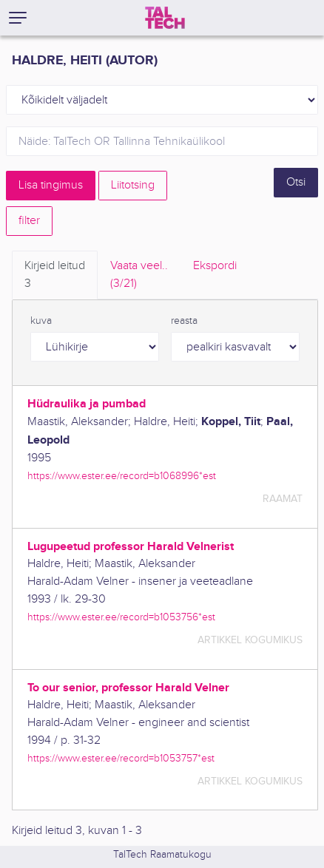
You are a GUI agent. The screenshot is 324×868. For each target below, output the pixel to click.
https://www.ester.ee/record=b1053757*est (121, 758)
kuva (41, 321)
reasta (184, 321)
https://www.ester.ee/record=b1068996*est (122, 476)
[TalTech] (165, 18)
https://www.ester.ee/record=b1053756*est (121, 617)
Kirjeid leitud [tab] (55, 276)
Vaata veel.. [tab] (139, 276)
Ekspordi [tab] (215, 266)
